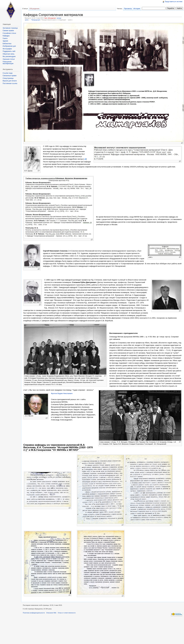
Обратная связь (8, 54)
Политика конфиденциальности (34, 613)
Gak (46, 18)
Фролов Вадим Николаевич (62, 393)
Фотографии (7, 49)
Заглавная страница (10, 28)
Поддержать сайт (9, 51)
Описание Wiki (51, 613)
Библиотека (7, 44)
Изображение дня (9, 46)
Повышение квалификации (8, 63)
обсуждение (52, 18)
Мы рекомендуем (9, 56)
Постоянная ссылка (10, 83)
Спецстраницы (8, 78)
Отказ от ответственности (67, 613)
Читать (120, 9)
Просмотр (128, 9)
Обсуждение (34, 9)
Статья (25, 9)
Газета (5, 38)
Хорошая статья (9, 59)
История (137, 9)
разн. (27, 20)
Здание (5, 41)
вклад (59, 18)
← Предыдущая (35, 20)
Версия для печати (10, 81)
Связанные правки (10, 76)
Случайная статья (9, 33)
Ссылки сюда (8, 73)
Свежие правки (8, 31)
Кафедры (6, 36)
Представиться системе (174, 2)
